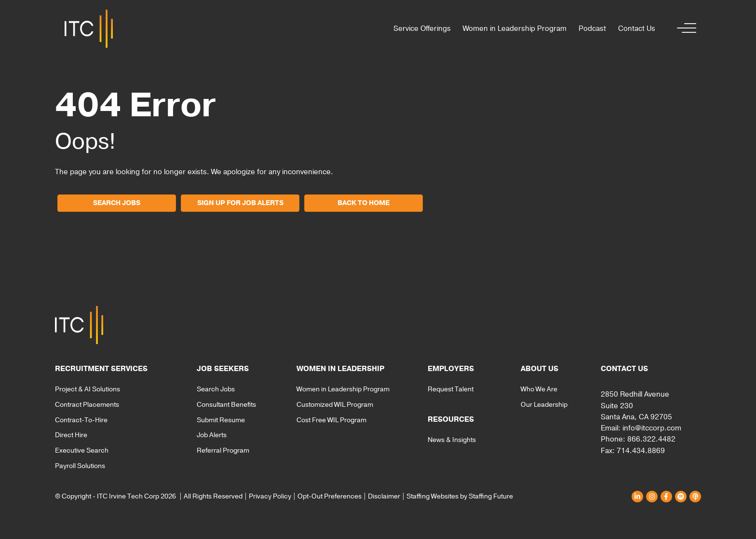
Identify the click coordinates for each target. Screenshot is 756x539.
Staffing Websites (432, 496)
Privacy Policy (270, 496)
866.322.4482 (651, 439)
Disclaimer (384, 496)
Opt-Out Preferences (330, 496)
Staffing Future (491, 496)
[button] (684, 29)
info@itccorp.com (652, 428)
